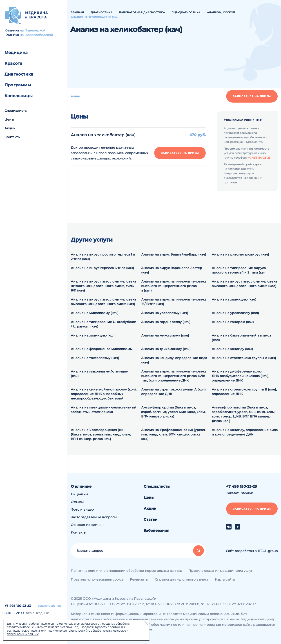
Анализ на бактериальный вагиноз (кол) (241, 338)
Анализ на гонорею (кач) (233, 322)
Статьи (151, 519)
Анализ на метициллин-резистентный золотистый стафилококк (104, 410)
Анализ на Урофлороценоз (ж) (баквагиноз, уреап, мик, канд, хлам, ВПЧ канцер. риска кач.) (101, 434)
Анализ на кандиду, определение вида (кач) (174, 360)
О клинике (81, 486)
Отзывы (77, 502)
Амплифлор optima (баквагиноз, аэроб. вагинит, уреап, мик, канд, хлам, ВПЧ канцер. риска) (173, 412)
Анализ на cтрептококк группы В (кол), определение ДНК (244, 392)
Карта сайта (225, 579)
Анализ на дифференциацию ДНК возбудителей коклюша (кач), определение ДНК (240, 376)
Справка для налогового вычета (182, 579)
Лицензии (79, 494)
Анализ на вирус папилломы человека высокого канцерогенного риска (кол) (244, 284)
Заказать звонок (49, 606)
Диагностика (19, 74)
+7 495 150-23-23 (18, 606)
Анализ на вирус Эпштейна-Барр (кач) (174, 254)
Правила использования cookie (97, 579)
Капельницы (19, 96)
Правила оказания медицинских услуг (221, 571)
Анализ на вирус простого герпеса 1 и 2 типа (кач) (103, 257)
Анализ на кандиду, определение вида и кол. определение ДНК (245, 432)
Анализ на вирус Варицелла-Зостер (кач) (172, 270)
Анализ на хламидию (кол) (93, 335)
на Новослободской (36, 35)
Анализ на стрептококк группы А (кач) (244, 358)
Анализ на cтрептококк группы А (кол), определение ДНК (174, 392)
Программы (18, 85)
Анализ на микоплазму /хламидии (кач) (100, 374)
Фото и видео (82, 509)
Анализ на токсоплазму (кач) (95, 358)
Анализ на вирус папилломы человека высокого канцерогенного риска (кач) (103, 302)
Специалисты (16, 111)
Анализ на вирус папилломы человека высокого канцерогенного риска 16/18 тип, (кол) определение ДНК (174, 376)
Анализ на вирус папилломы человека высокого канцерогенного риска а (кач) (174, 286)
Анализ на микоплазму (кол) (165, 335)
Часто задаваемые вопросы (94, 517)
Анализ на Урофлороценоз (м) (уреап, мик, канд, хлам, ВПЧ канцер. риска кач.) (173, 434)
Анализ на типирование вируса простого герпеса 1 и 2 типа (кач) (239, 270)
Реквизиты (139, 579)
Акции (10, 128)
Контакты (12, 137)
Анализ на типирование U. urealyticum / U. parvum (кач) (104, 324)
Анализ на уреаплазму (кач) (165, 313)
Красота (13, 63)
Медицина (16, 53)
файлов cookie (116, 631)
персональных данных (22, 634)
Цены (9, 119)
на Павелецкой (33, 30)
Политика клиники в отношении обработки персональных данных (126, 571)
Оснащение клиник (87, 525)
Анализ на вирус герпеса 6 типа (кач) (102, 268)
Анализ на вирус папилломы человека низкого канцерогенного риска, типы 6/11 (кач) (103, 286)
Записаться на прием (252, 96)
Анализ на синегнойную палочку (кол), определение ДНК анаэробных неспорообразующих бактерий (104, 394)
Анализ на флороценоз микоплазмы (102, 349)
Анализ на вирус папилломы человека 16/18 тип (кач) (174, 302)
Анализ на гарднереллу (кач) (166, 322)
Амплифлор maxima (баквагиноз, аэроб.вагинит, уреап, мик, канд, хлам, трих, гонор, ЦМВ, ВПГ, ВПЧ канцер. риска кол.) (243, 414)
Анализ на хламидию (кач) (234, 299)
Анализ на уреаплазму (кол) (235, 313)
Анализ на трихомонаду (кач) (166, 349)
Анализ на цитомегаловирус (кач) (240, 254)
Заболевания (156, 531)
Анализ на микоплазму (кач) (95, 313)
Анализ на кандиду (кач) (232, 349)
